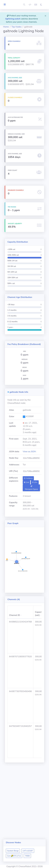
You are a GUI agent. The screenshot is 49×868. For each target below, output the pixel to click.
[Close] (45, 16)
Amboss (28, 478)
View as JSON (29, 452)
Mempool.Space (31, 488)
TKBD (27, 856)
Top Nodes (17, 27)
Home (6, 27)
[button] (24, 5)
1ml (26, 482)
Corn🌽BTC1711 (14, 856)
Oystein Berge (13, 851)
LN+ (35, 482)
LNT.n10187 (28, 851)
